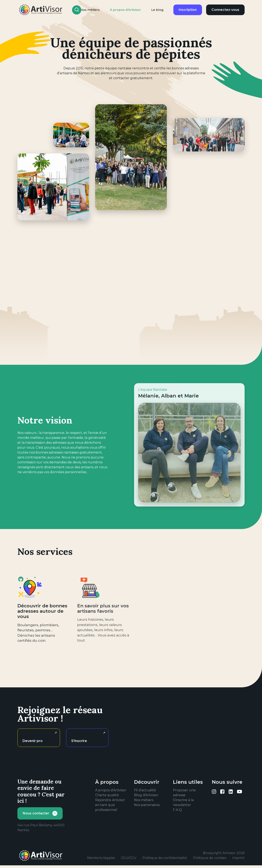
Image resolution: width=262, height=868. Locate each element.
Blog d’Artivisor (146, 795)
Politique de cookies (210, 858)
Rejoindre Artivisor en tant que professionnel (110, 805)
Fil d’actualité (145, 790)
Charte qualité (107, 795)
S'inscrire (79, 741)
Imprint (238, 858)
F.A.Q (177, 810)
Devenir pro (33, 741)
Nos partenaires (147, 805)
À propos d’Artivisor (125, 10)
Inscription (188, 10)
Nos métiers (144, 800)
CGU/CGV (129, 858)
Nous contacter (36, 813)
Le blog (157, 10)
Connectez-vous (225, 10)
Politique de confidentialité (165, 858)
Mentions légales (101, 858)
